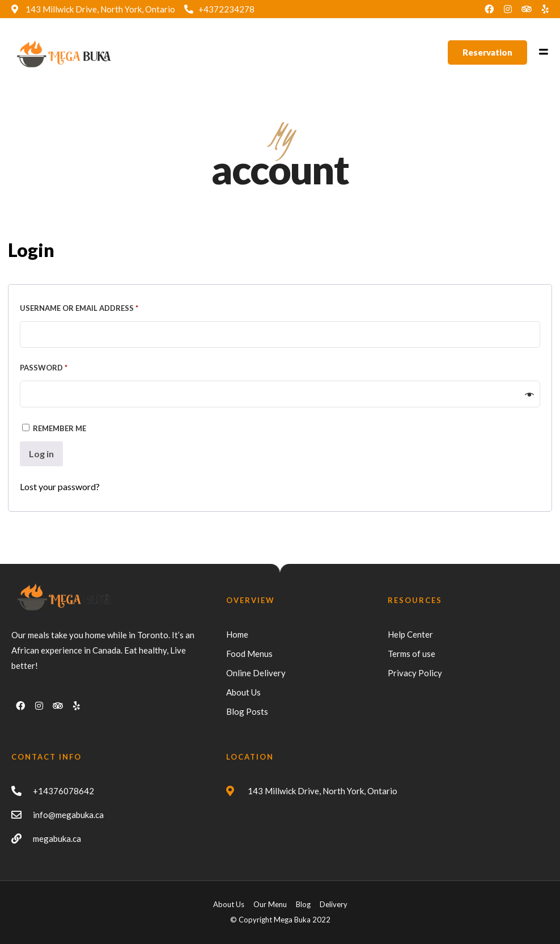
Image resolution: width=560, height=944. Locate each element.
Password (62, 366)
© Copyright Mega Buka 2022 (280, 920)
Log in (41, 454)
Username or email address (98, 307)
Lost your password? (60, 486)
